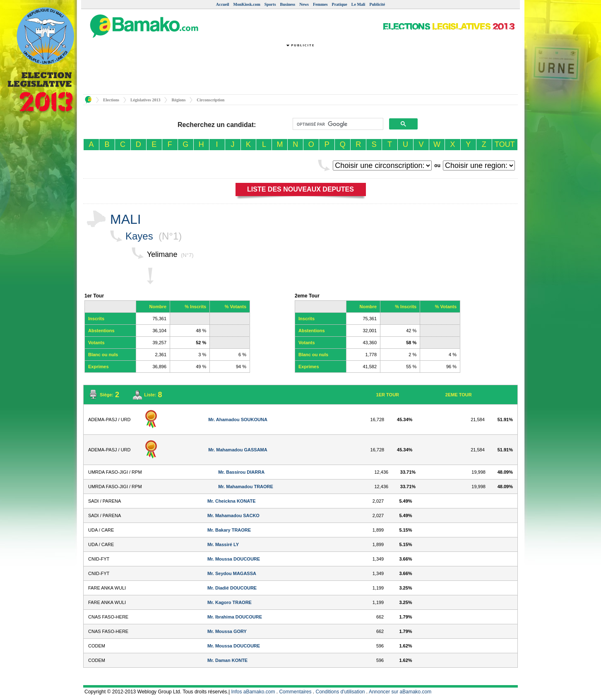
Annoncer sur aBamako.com (400, 692)
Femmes (320, 4)
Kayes (139, 236)
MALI (126, 219)
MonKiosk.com (246, 4)
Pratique (340, 4)
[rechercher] (337, 124)
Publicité (377, 4)
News (304, 4)
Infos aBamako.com (253, 692)
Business (288, 4)
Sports (270, 4)
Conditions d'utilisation (340, 692)
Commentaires (295, 692)
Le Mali (358, 4)
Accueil (223, 4)
